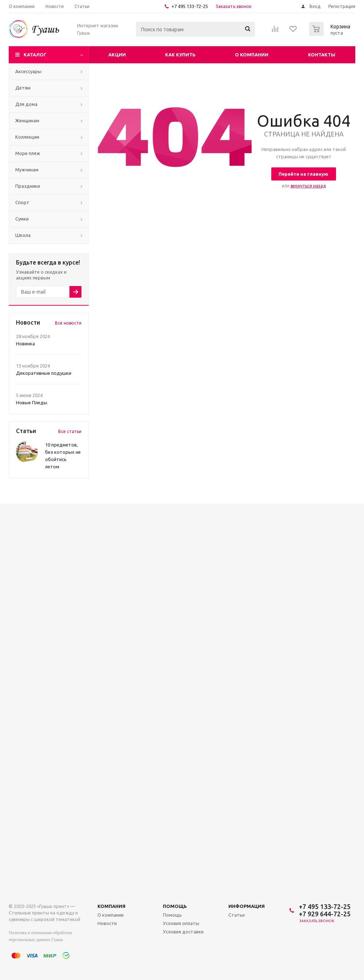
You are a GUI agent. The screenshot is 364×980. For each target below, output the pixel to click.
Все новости (68, 323)
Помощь (175, 906)
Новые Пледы (32, 402)
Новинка (25, 344)
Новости (107, 923)
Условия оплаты (181, 923)
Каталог (35, 55)
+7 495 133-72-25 (190, 6)
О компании (252, 55)
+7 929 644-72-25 (325, 914)
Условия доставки (183, 932)
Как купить (180, 55)
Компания (111, 906)
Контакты (322, 55)
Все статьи (70, 431)
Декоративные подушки (44, 373)
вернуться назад (308, 186)
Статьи (237, 915)
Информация (247, 906)
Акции (117, 55)
